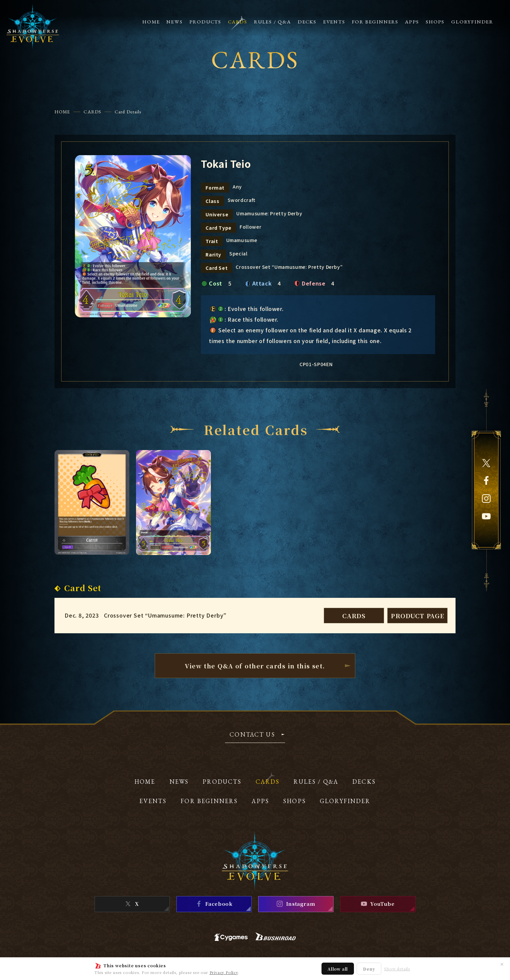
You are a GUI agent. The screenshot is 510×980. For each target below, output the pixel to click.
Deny (369, 969)
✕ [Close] (502, 964)
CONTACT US (252, 735)
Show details (397, 969)
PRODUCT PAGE (417, 616)
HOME (62, 112)
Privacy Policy (224, 972)
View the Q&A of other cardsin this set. (255, 666)
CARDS (92, 112)
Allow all (338, 969)
